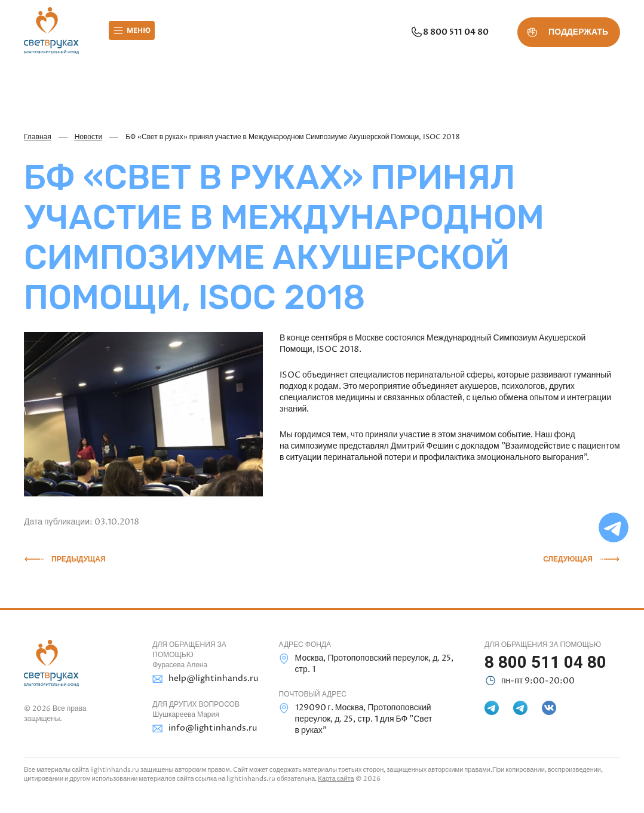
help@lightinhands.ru (202, 679)
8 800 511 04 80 (449, 32)
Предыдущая (79, 559)
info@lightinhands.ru (202, 728)
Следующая (568, 559)
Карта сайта (336, 779)
